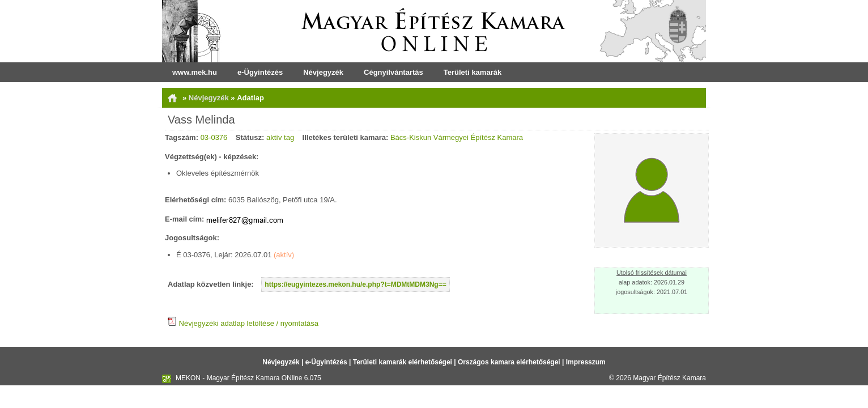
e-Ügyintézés (260, 72)
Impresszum (586, 362)
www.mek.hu (195, 72)
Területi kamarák (473, 72)
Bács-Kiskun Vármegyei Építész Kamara (457, 137)
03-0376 (214, 137)
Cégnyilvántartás (393, 72)
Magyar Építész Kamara (669, 378)
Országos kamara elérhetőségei (509, 362)
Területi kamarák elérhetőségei (403, 362)
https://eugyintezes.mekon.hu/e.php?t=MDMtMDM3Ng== (355, 284)
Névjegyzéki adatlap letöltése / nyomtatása (243, 323)
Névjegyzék (323, 72)
